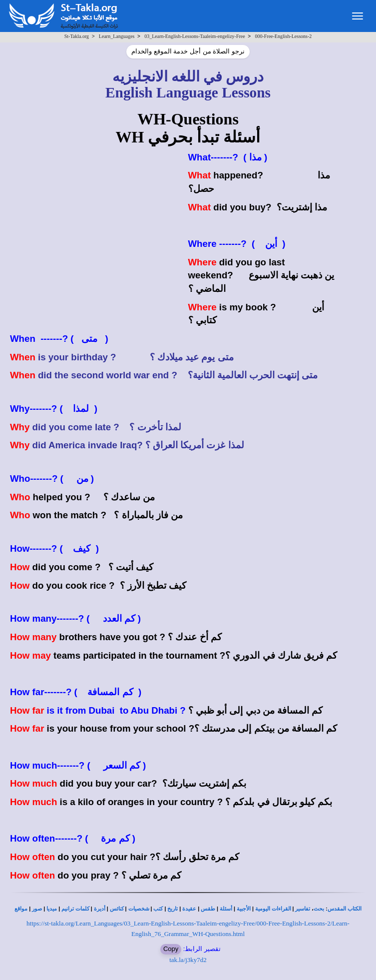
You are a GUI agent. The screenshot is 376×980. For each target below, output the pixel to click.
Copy (171, 949)
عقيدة (189, 909)
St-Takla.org (77, 36)
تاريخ (173, 909)
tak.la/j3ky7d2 (188, 960)
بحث (319, 909)
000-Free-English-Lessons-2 (283, 36)
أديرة (100, 909)
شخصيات (139, 909)
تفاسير (303, 909)
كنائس (117, 909)
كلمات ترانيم (75, 909)
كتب (158, 909)
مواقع (21, 909)
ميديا (52, 909)
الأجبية (244, 909)
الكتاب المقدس (345, 909)
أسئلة (226, 909)
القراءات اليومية (273, 909)
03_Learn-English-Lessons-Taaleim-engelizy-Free (194, 36)
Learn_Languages (117, 36)
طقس (208, 909)
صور (37, 909)
